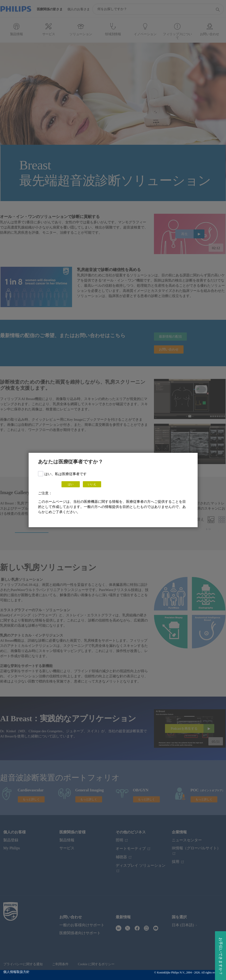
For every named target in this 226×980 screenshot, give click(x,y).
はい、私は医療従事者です (65, 474)
